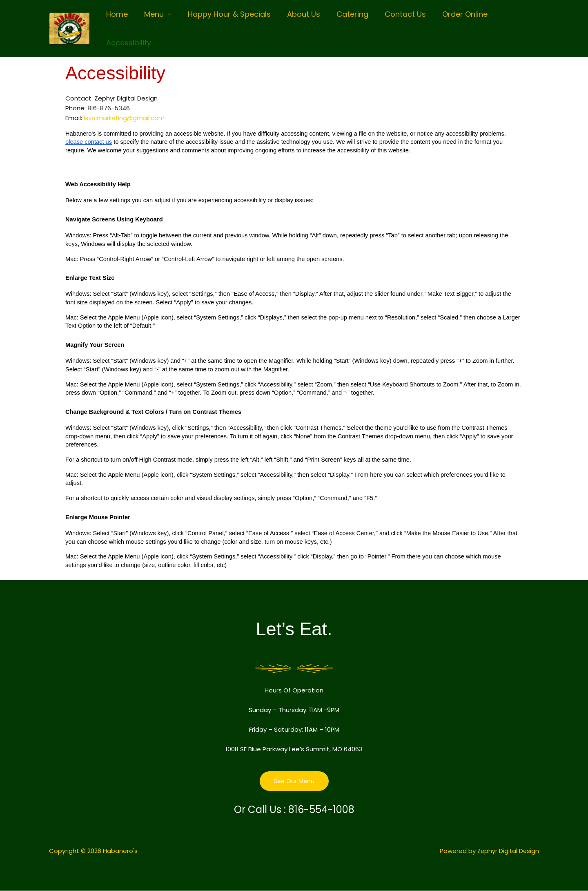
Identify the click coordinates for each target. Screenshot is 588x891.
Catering (345, 14)
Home (116, 14)
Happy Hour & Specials (225, 14)
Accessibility (128, 43)
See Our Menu (294, 781)
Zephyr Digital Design (507, 851)
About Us (298, 14)
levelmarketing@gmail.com (125, 118)
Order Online (454, 14)
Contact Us (396, 14)
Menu (151, 14)
